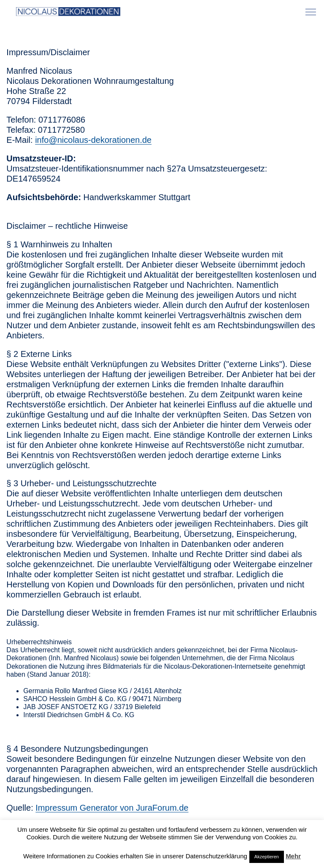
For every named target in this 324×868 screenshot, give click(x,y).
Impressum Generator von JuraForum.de (112, 808)
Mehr (293, 856)
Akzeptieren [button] (267, 857)
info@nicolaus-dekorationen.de (93, 140)
